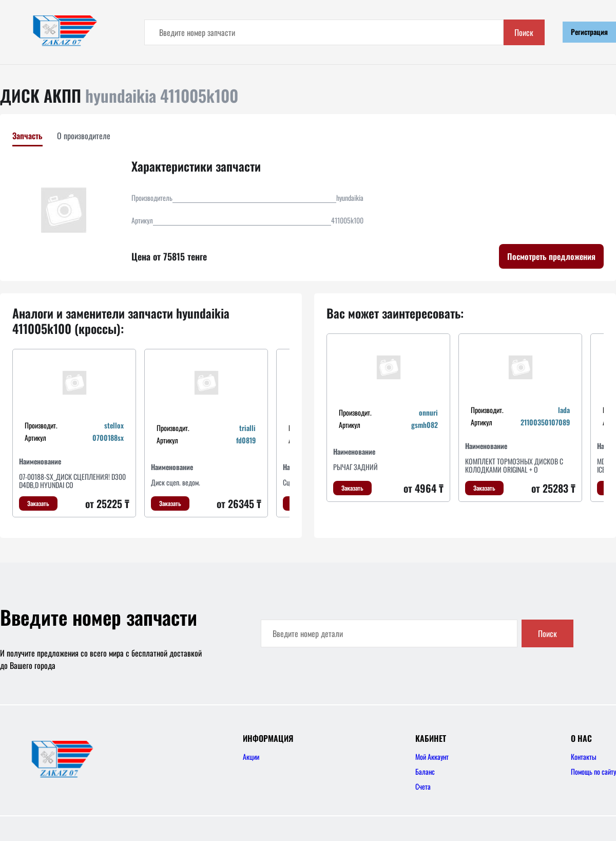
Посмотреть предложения (551, 256)
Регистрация (589, 32)
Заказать (38, 503)
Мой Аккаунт (432, 756)
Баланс (425, 771)
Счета (423, 786)
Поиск (524, 32)
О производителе (84, 136)
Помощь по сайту (593, 771)
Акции (251, 756)
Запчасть (27, 136)
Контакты (584, 756)
